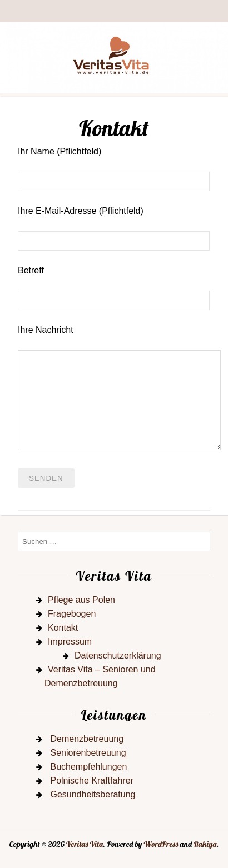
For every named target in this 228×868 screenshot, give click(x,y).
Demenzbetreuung (87, 739)
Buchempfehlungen (88, 767)
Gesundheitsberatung (93, 794)
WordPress (161, 844)
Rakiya (205, 844)
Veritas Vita (85, 844)
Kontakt (63, 628)
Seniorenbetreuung (88, 753)
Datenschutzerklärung (118, 655)
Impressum (70, 642)
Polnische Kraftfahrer (91, 780)
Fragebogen (72, 614)
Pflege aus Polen (81, 600)
